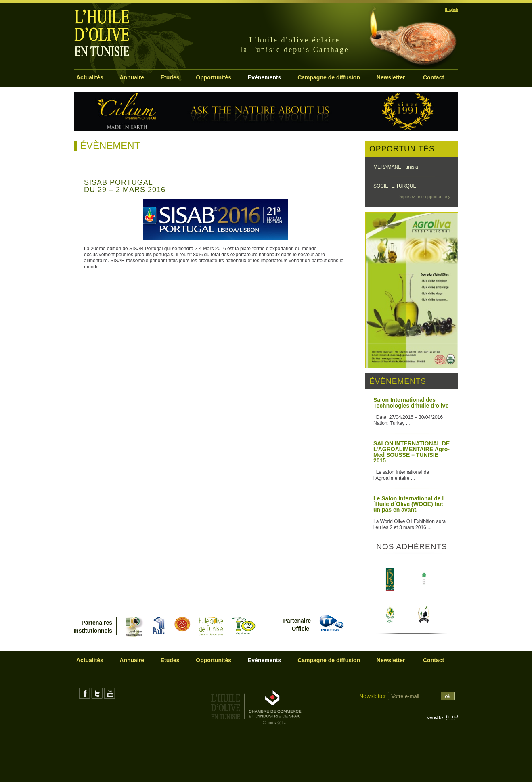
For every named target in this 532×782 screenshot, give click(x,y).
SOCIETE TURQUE (395, 186)
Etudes (170, 77)
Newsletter (391, 77)
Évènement (110, 145)
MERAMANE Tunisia (396, 167)
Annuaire (132, 77)
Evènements (264, 77)
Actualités (90, 77)
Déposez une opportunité (422, 197)
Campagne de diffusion (329, 77)
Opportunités (214, 77)
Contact (434, 77)
